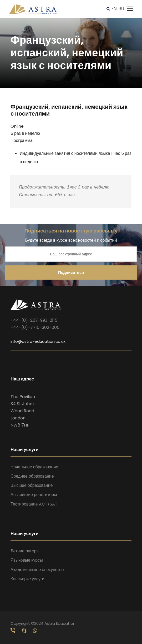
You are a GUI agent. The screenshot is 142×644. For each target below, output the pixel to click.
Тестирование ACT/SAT (34, 504)
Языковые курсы (27, 560)
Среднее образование (32, 476)
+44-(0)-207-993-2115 (34, 320)
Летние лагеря (25, 551)
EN (114, 9)
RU (121, 9)
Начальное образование (34, 467)
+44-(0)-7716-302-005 (35, 327)
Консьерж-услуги (27, 579)
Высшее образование (32, 485)
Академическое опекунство (37, 570)
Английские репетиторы (34, 495)
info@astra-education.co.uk (38, 341)
